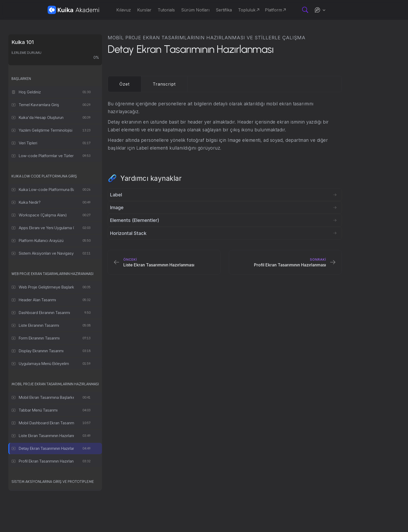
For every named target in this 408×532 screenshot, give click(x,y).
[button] (320, 10)
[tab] (125, 84)
